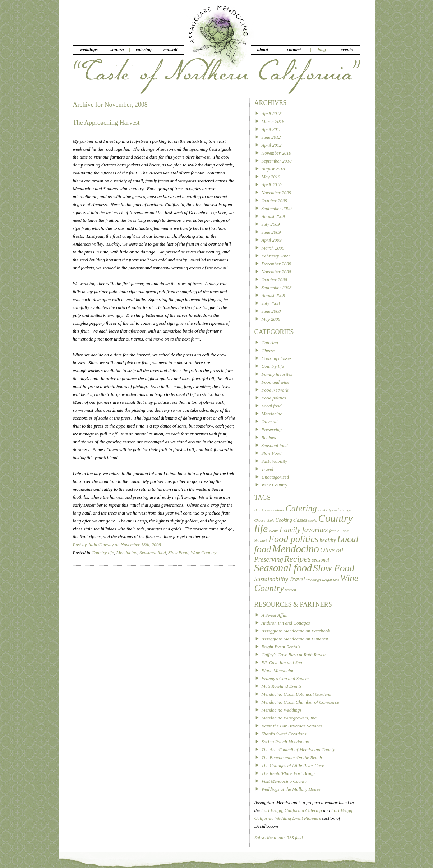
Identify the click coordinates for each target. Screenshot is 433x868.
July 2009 (271, 224)
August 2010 (273, 169)
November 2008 (277, 272)
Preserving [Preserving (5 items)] (269, 559)
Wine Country (204, 552)
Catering (270, 342)
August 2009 (273, 216)
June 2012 (271, 137)
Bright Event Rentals (281, 647)
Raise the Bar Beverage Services (292, 726)
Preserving (272, 430)
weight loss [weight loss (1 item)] (331, 580)
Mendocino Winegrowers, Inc (289, 718)
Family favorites (277, 374)
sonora (117, 49)
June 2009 (271, 232)
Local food (272, 406)
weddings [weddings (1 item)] (313, 580)
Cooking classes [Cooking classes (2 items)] (291, 520)
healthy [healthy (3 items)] (328, 540)
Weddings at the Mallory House (291, 789)
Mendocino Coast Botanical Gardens (296, 694)
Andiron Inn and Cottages (286, 623)
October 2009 (275, 200)
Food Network (275, 390)
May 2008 (271, 319)
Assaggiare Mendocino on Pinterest (295, 639)
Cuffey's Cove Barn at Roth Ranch (294, 655)
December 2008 (277, 264)
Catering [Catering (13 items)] (301, 508)
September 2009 (277, 208)
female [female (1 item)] (334, 531)
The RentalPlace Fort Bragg (288, 773)
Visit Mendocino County (284, 781)
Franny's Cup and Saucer (285, 678)
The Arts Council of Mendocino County (298, 750)
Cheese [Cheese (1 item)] (260, 520)
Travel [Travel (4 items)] (297, 579)
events (347, 49)
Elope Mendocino (278, 670)
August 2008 (273, 295)
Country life (103, 552)
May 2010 (271, 177)
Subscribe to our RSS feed (279, 838)
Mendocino (126, 552)
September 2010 (277, 161)
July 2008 (271, 303)
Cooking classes (277, 358)
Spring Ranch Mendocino (285, 742)
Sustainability (275, 461)
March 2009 (273, 248)
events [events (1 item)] (274, 531)
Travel (268, 469)
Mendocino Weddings (282, 710)
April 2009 (272, 240)
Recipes (269, 437)
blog (322, 49)
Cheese (268, 350)
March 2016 (273, 121)
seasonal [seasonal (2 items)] (321, 560)
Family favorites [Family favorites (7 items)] (304, 530)
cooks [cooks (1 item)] (313, 520)
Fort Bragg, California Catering (292, 810)
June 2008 (271, 311)
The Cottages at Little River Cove (293, 765)
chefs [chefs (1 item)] (271, 520)
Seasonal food (153, 552)
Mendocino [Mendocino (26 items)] (295, 549)
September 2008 (277, 287)
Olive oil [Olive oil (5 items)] (332, 550)
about (263, 49)
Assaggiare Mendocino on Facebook (296, 631)
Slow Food (178, 552)
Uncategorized (275, 477)
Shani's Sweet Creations (284, 734)
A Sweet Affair (275, 615)
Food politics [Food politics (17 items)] (293, 539)
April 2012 (272, 145)
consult (171, 49)
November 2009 (277, 193)
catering (144, 49)
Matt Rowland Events (282, 686)
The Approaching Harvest (106, 123)
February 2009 (276, 256)
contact (294, 49)
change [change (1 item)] (346, 510)
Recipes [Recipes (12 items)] (298, 559)
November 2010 (277, 153)
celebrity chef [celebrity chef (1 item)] (328, 510)
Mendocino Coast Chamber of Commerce (300, 702)
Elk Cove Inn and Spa (282, 663)
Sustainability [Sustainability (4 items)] (271, 579)
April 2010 (272, 185)
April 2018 (272, 113)
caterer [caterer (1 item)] (279, 510)
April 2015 (272, 129)
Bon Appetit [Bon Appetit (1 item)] (263, 510)
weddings (89, 49)
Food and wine (276, 382)
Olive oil (270, 422)
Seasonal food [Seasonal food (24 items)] (283, 568)
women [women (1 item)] (291, 590)
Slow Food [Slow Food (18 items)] (334, 568)
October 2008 (275, 280)
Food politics (274, 398)
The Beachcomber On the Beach (292, 757)
